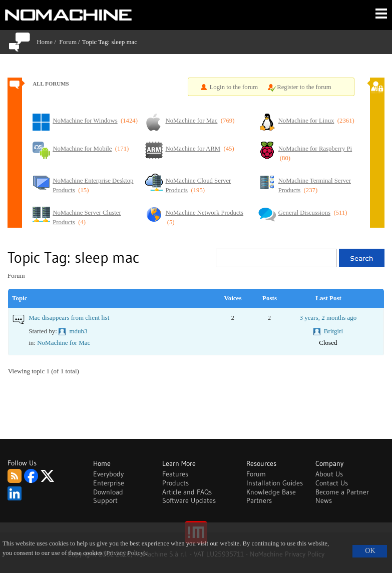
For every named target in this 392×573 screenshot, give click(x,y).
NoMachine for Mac (64, 343)
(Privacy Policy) (125, 553)
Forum (68, 42)
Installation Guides (275, 483)
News (324, 500)
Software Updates (189, 500)
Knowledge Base (271, 492)
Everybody (108, 474)
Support (105, 500)
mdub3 (78, 331)
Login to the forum (234, 87)
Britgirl (333, 331)
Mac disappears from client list (69, 318)
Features (175, 474)
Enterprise (109, 483)
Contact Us (332, 483)
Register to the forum (304, 87)
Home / (48, 42)
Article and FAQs (187, 492)
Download (108, 492)
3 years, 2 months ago (328, 318)
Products (175, 483)
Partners (259, 500)
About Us (329, 474)
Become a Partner (342, 492)
